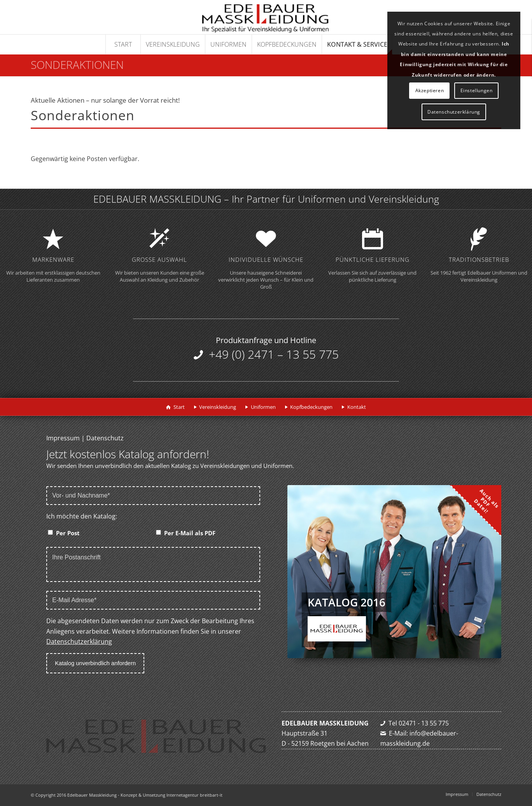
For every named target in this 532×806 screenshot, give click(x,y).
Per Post (68, 533)
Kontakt (357, 407)
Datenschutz (105, 438)
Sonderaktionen (77, 65)
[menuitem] (123, 44)
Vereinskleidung (218, 407)
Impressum (63, 438)
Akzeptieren (430, 90)
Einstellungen (477, 90)
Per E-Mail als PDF (190, 533)
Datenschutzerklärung (79, 641)
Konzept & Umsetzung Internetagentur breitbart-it (171, 795)
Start (179, 407)
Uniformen (263, 407)
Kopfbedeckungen (311, 407)
